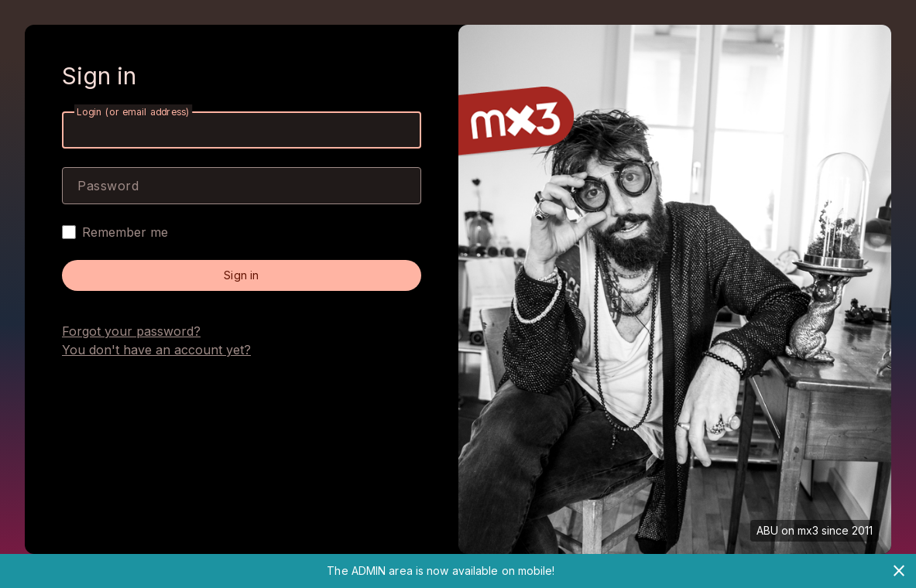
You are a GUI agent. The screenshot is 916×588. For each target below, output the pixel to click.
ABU (767, 530)
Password (108, 186)
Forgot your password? (131, 331)
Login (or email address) (133, 112)
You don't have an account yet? (156, 350)
